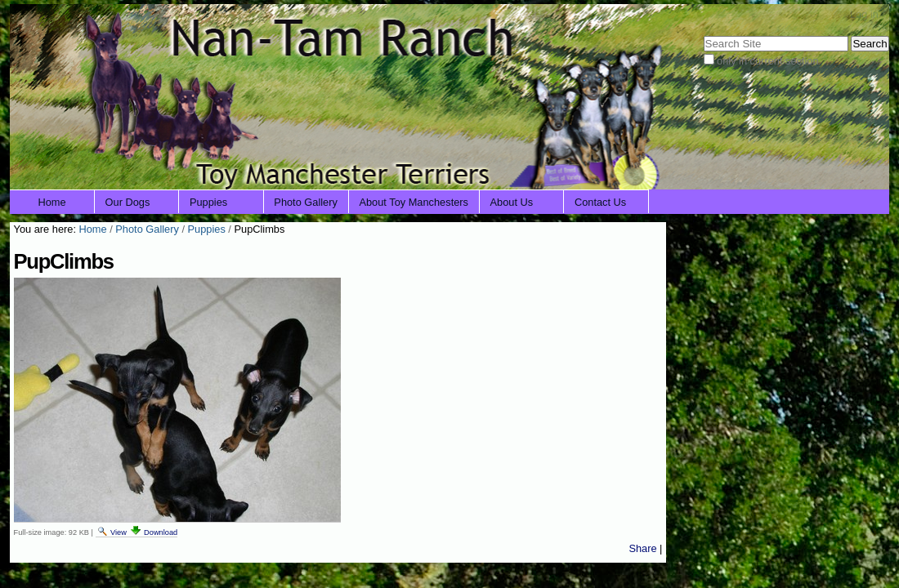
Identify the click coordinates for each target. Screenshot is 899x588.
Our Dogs (128, 202)
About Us (512, 202)
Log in (864, 14)
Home (52, 202)
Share (642, 548)
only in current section (767, 61)
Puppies (208, 202)
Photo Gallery (306, 202)
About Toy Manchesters (414, 202)
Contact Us (600, 202)
